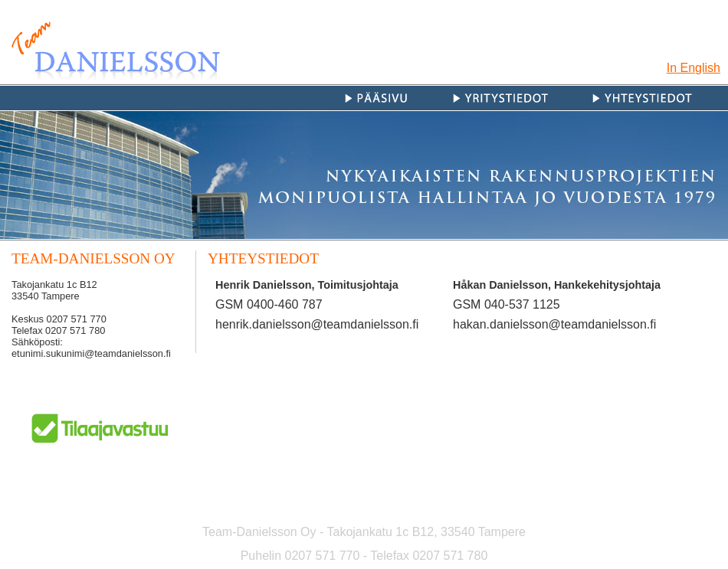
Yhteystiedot (658, 98)
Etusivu (394, 98)
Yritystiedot (518, 98)
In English (694, 68)
